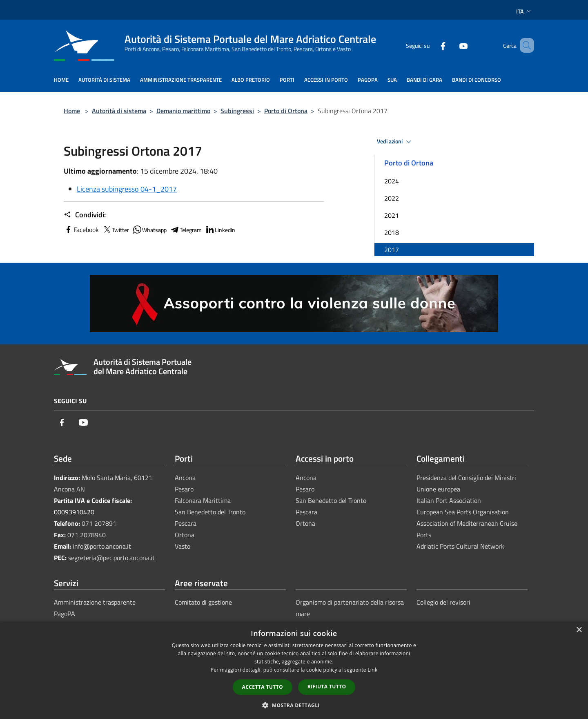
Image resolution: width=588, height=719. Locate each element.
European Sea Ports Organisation (463, 512)
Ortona (185, 535)
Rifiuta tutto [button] (327, 687)
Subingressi (237, 111)
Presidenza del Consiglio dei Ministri (466, 478)
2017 (392, 250)
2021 (392, 215)
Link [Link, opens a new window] (372, 670)
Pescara (186, 523)
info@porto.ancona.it (102, 546)
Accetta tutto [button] (263, 687)
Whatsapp (149, 230)
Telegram (186, 230)
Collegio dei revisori (443, 602)
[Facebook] (431, 45)
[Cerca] (524, 45)
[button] (294, 705)
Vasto (183, 546)
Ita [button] (524, 11)
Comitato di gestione (203, 602)
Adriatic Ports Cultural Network (460, 546)
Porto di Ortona (286, 111)
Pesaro (184, 489)
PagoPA (65, 614)
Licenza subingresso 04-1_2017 (127, 189)
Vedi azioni (395, 142)
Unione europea (438, 489)
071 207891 (99, 523)
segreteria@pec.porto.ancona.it (111, 558)
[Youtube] (452, 45)
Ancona (185, 478)
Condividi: (85, 215)
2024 (392, 181)
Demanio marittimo (183, 111)
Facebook (81, 230)
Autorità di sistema (119, 111)
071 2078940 (87, 535)
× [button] (579, 630)
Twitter (116, 230)
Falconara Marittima (203, 500)
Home (72, 111)
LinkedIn (220, 230)
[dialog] (294, 670)
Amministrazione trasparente (95, 602)
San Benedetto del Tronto (210, 512)
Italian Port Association (449, 500)
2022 (392, 198)
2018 (392, 232)
